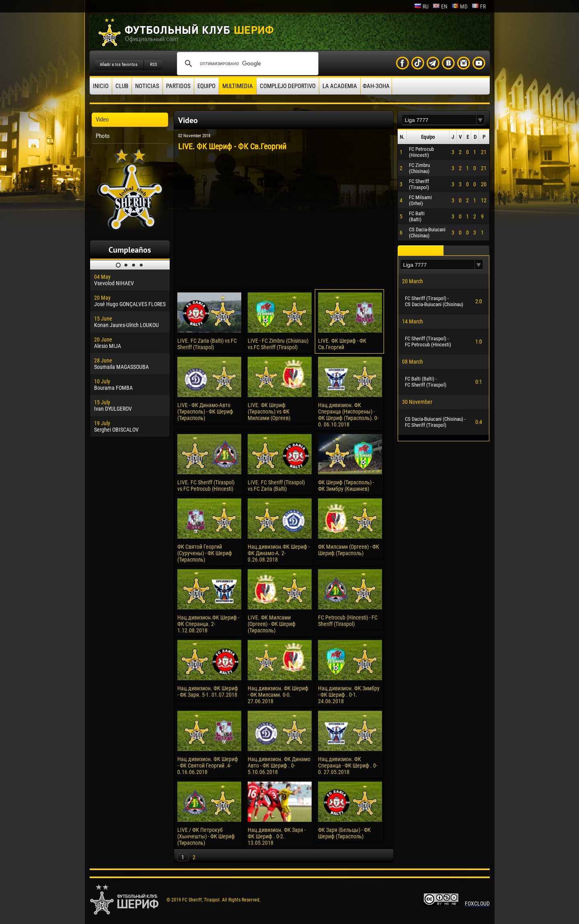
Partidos (178, 86)
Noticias (147, 86)
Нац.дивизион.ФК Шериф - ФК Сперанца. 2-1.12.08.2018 (208, 624)
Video (102, 119)
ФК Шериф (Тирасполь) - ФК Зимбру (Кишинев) (346, 486)
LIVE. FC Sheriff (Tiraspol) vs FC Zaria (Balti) (276, 486)
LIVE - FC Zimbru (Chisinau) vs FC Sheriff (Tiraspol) (278, 344)
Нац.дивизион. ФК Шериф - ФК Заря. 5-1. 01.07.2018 (208, 691)
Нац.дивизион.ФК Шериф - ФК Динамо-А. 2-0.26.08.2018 (279, 553)
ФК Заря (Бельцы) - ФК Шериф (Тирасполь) (344, 833)
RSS (154, 65)
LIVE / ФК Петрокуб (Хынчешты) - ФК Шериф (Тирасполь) (206, 836)
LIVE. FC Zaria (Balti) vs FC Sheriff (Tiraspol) (207, 344)
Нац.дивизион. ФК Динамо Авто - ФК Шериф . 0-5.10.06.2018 (279, 766)
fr (479, 6)
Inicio (101, 86)
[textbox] (439, 120)
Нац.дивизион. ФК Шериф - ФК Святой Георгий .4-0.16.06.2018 (208, 766)
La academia (340, 86)
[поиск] (246, 64)
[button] (480, 120)
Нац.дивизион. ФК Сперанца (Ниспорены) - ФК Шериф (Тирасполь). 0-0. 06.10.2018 (348, 415)
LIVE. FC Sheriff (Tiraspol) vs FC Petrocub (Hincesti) (206, 486)
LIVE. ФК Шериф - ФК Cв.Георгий (342, 344)
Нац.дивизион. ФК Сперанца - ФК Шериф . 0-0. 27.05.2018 (348, 766)
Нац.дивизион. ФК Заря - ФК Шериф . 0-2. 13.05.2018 (277, 836)
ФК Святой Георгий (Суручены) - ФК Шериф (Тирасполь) (205, 553)
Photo (103, 136)
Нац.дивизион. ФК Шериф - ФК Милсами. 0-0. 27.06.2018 (278, 695)
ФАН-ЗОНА (376, 86)
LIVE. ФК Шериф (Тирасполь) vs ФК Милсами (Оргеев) (269, 412)
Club (122, 86)
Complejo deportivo (288, 86)
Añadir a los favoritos (119, 65)
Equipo (206, 86)
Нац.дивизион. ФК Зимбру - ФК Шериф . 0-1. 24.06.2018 (349, 695)
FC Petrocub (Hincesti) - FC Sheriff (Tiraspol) (348, 621)
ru (421, 6)
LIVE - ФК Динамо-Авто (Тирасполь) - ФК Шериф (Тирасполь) (205, 412)
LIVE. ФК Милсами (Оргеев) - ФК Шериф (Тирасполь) (272, 624)
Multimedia (238, 86)
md (460, 6)
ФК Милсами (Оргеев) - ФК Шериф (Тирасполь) (349, 550)
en (440, 6)
